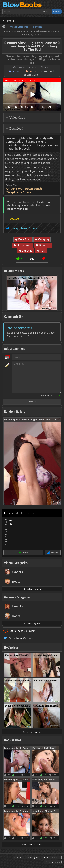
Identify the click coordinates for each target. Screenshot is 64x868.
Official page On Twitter (22, 638)
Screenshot (33, 75)
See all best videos (32, 732)
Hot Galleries (13, 740)
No (11, 524)
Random (48, 71)
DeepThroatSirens (25, 228)
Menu (11, 21)
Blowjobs (21, 67)
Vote (25, 553)
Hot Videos (11, 647)
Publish (32, 402)
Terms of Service (51, 858)
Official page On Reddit (22, 631)
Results (55, 553)
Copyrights (32, 858)
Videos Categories (16, 563)
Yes (11, 520)
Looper (33, 71)
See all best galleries (32, 845)
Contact (19, 858)
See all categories (32, 589)
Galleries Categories (17, 597)
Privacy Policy (53, 862)
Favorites (17, 71)
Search (57, 12)
